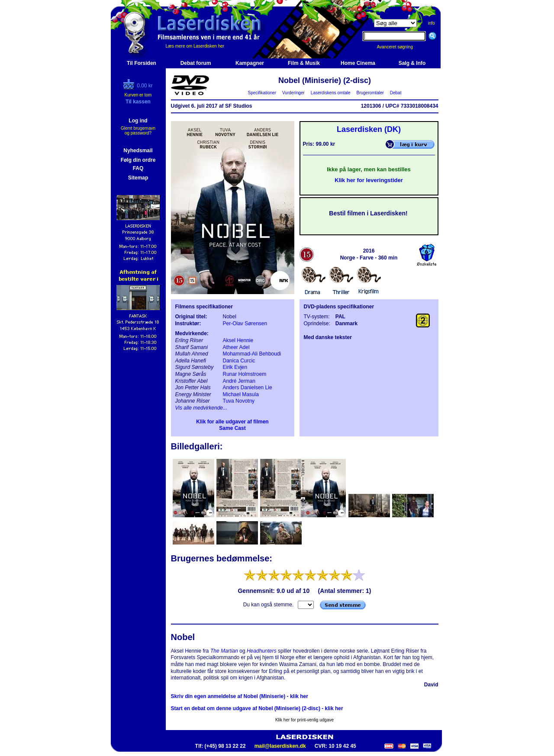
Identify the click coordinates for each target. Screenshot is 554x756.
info (432, 23)
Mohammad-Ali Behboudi (252, 354)
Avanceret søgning (400, 47)
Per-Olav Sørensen (245, 324)
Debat (396, 93)
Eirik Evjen (235, 367)
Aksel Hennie (238, 340)
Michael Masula (241, 394)
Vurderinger (294, 93)
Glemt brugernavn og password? (138, 131)
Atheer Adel (236, 347)
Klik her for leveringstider (369, 180)
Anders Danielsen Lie (248, 388)
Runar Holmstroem (245, 374)
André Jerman (239, 381)
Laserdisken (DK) (369, 129)
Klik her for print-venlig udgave (304, 720)
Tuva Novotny (239, 401)
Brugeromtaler (370, 93)
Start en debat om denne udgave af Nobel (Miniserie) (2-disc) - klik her (257, 708)
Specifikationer (262, 93)
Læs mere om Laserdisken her (195, 46)
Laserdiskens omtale (330, 93)
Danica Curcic (239, 361)
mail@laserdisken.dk (280, 746)
